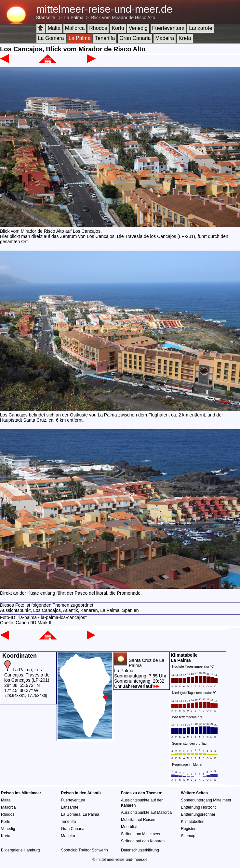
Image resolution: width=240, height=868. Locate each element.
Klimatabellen (193, 822)
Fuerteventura (168, 28)
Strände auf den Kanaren (143, 841)
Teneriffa (105, 38)
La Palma (74, 18)
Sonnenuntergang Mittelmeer (206, 800)
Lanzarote (200, 28)
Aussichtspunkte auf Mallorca (146, 812)
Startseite (46, 18)
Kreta (185, 38)
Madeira (165, 38)
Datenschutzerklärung (140, 850)
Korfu (118, 28)
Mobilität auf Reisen (138, 820)
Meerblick (129, 827)
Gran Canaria (135, 38)
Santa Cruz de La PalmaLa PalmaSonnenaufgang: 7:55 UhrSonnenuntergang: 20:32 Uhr (140, 673)
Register (188, 829)
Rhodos (98, 28)
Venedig (138, 28)
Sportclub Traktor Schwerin (85, 850)
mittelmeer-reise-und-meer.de (104, 9)
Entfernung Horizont (199, 807)
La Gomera (51, 38)
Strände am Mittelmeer (141, 834)
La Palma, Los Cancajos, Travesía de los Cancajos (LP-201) (27, 675)
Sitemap (188, 836)
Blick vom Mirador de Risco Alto (123, 18)
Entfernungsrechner (198, 814)
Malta (54, 28)
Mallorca (75, 28)
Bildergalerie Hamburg (20, 850)
